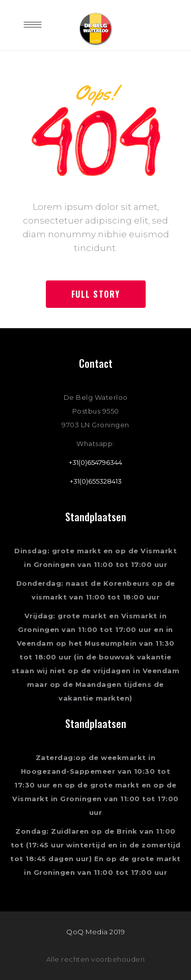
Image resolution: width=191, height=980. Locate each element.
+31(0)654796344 (95, 462)
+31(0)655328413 (96, 481)
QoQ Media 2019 (95, 932)
